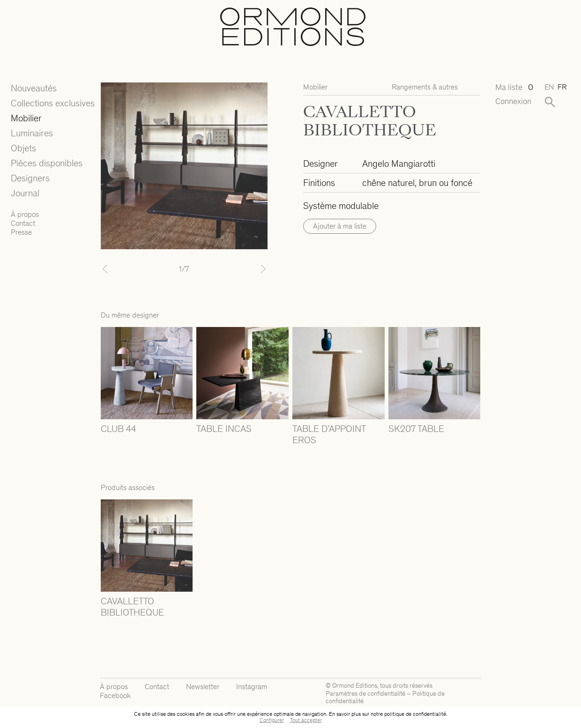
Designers (30, 178)
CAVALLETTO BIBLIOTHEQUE (132, 607)
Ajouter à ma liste (340, 226)
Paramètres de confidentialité (365, 694)
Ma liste (513, 87)
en (549, 87)
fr (562, 87)
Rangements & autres (425, 87)
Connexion (513, 101)
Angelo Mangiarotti (399, 163)
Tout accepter (306, 720)
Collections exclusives (53, 103)
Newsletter (203, 687)
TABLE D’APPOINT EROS (329, 434)
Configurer (272, 720)
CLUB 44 (119, 429)
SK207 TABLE (416, 429)
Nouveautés (34, 88)
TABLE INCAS (224, 429)
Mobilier (26, 118)
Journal (25, 193)
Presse (21, 232)
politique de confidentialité (415, 714)
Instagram (252, 687)
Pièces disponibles (47, 163)
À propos (25, 214)
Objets (23, 148)
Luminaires (32, 133)
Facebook (115, 695)
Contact (23, 223)
